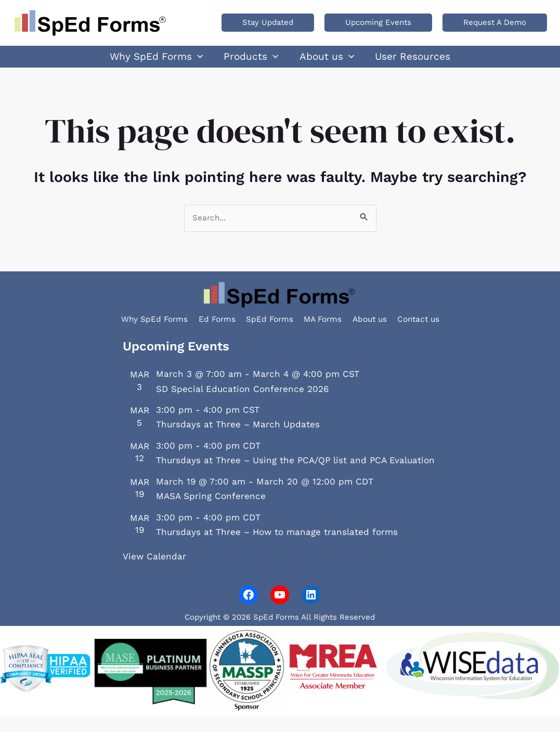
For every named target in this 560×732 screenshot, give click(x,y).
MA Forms (335, 335)
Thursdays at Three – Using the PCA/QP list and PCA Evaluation (295, 477)
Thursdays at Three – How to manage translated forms (277, 548)
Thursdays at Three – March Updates (238, 441)
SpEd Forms (269, 335)
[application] (213, 62)
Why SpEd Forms (128, 335)
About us (394, 335)
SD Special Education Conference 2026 (242, 406)
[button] (268, 23)
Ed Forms (204, 335)
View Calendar (154, 573)
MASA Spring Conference (211, 513)
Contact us (454, 335)
